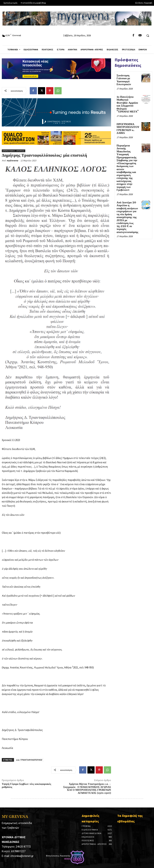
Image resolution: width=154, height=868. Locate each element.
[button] (148, 36)
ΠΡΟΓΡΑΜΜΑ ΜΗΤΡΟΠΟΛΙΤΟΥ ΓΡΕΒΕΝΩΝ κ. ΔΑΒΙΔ (128, 129)
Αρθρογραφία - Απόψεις (14, 151)
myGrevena (12, 161)
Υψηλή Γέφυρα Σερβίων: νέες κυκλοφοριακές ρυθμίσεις (26, 786)
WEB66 (67, 859)
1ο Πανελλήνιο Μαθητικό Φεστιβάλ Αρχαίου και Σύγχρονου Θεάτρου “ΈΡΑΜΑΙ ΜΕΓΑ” (128, 104)
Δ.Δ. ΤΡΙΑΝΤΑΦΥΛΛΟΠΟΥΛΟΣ (29, 760)
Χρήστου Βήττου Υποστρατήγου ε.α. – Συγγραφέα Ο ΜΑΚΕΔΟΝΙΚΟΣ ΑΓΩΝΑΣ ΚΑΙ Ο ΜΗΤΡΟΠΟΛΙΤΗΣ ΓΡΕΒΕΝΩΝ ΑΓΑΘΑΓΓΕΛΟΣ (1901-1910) (87, 789)
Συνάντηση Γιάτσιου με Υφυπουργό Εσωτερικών (124, 80)
